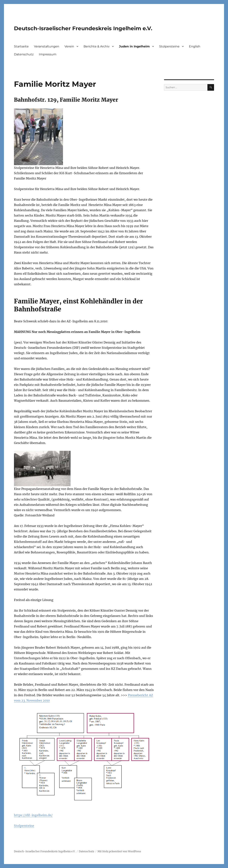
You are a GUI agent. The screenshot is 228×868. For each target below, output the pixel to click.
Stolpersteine (169, 46)
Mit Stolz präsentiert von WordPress (119, 851)
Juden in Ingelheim (134, 46)
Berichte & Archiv (97, 46)
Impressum (48, 54)
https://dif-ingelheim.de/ (33, 815)
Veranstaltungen (47, 46)
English (195, 46)
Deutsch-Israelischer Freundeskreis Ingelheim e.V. (83, 28)
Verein (69, 46)
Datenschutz (24, 54)
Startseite (21, 46)
